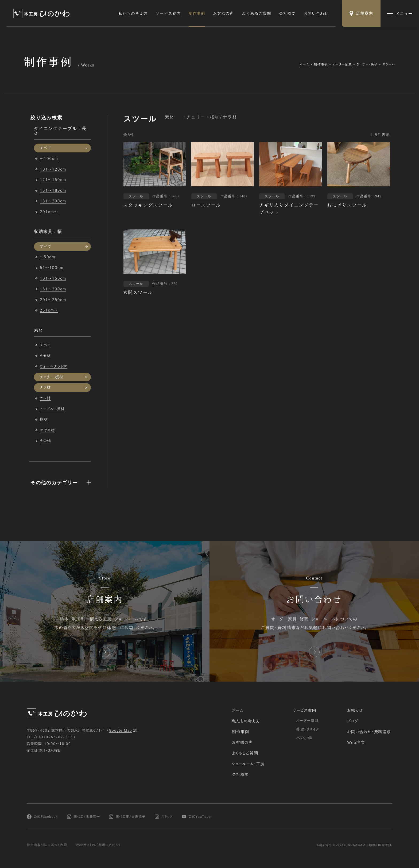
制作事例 (197, 13)
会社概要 (288, 13)
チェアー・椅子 (367, 64)
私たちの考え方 (133, 13)
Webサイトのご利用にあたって (98, 845)
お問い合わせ (316, 13)
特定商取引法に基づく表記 (47, 845)
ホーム (304, 64)
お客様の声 (224, 13)
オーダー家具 (342, 64)
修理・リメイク (308, 729)
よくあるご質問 (256, 13)
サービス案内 (168, 13)
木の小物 (304, 738)
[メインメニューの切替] (400, 13)
